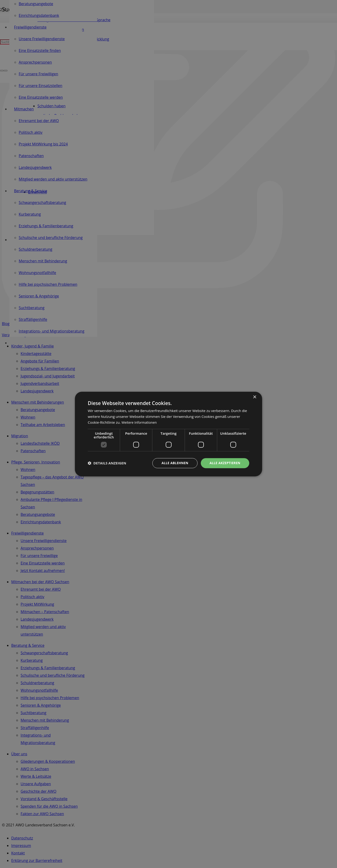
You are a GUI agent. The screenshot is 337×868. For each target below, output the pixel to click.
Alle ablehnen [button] (173, 463)
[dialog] (168, 434)
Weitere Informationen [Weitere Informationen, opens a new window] (140, 422)
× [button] (255, 397)
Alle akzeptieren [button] (224, 463)
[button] (107, 463)
